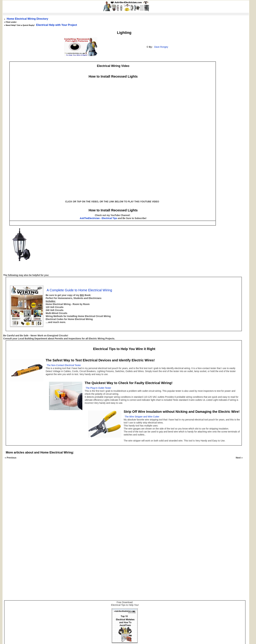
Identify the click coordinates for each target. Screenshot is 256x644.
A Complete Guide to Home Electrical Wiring (79, 290)
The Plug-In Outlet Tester (98, 388)
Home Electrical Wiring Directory (27, 19)
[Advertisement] (122, 507)
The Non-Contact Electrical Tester (64, 365)
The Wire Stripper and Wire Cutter (142, 417)
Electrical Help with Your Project (57, 25)
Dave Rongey (161, 47)
